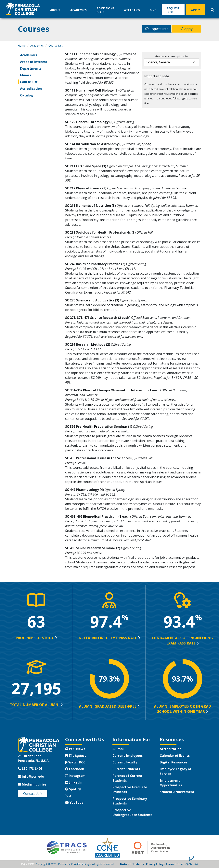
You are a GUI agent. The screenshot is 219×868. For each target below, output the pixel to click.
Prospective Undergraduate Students (132, 812)
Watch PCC (75, 762)
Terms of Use (175, 864)
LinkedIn (74, 782)
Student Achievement (177, 792)
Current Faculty (125, 762)
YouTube (74, 803)
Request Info (173, 10)
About (55, 10)
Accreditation (31, 89)
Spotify (73, 789)
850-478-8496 (30, 769)
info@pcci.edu (31, 776)
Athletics (132, 10)
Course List (55, 45)
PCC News (75, 749)
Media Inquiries (32, 784)
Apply (196, 10)
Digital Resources (174, 762)
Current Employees (128, 756)
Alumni (118, 749)
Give (153, 10)
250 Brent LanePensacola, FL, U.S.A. (34, 758)
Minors (26, 75)
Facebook (75, 769)
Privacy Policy (155, 864)
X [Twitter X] (68, 796)
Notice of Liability (132, 864)
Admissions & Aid (105, 10)
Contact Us (33, 794)
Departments (31, 68)
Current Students (126, 769)
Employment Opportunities (171, 783)
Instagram (75, 776)
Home (22, 45)
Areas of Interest (34, 62)
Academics (79, 10)
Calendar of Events (175, 756)
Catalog (26, 95)
